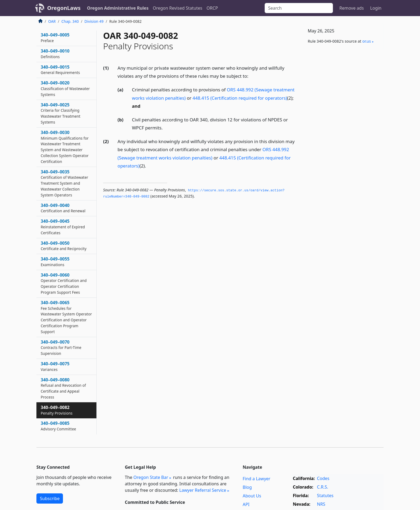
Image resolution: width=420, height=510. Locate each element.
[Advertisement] (343, 137)
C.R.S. (322, 487)
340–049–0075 (55, 366)
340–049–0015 (60, 70)
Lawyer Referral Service (203, 490)
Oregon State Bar (151, 477)
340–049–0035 (64, 183)
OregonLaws (64, 8)
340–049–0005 (55, 38)
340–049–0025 (61, 113)
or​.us (367, 41)
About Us (252, 496)
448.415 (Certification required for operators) (240, 98)
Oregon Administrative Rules (118, 8)
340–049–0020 (65, 88)
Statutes (325, 496)
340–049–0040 (63, 208)
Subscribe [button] (50, 498)
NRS (321, 504)
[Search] (299, 8)
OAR (52, 21)
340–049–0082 (57, 410)
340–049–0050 (64, 246)
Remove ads (352, 8)
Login (376, 8)
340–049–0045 (63, 227)
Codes (323, 478)
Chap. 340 (70, 21)
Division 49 (94, 21)
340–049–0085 (58, 426)
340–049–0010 (55, 54)
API (246, 504)
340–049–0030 (65, 147)
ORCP (212, 8)
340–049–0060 (64, 283)
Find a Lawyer (256, 479)
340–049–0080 (63, 388)
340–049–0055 (55, 262)
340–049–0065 (66, 317)
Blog (247, 487)
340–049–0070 (61, 348)
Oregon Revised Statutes (177, 8)
